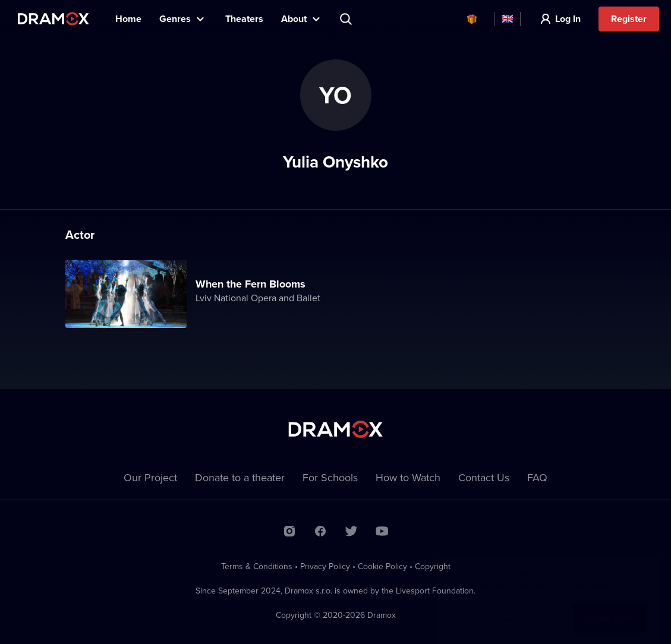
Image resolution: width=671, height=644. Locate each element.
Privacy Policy (325, 566)
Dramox (53, 19)
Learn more (529, 606)
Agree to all (610, 606)
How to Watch (408, 477)
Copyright (433, 566)
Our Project (150, 477)
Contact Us (484, 477)
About (294, 19)
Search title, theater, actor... (347, 19)
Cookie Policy (382, 566)
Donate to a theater (240, 477)
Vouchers (472, 19)
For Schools (330, 477)
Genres (175, 19)
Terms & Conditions (257, 566)
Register (629, 19)
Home (128, 19)
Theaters (244, 19)
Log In (568, 19)
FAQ (537, 477)
